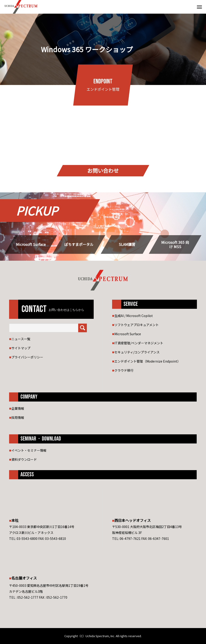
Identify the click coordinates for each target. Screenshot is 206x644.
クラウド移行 (124, 370)
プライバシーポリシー (27, 357)
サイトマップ (21, 348)
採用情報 (18, 417)
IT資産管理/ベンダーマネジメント (139, 343)
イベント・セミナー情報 (29, 450)
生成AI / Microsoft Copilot (134, 316)
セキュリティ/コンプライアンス (137, 352)
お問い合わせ (103, 171)
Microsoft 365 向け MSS (175, 245)
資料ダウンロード (24, 459)
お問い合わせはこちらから (66, 310)
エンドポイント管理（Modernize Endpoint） (147, 361)
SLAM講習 (127, 244)
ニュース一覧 (21, 339)
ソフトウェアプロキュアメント (137, 325)
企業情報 (18, 408)
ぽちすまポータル (79, 244)
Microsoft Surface (31, 244)
